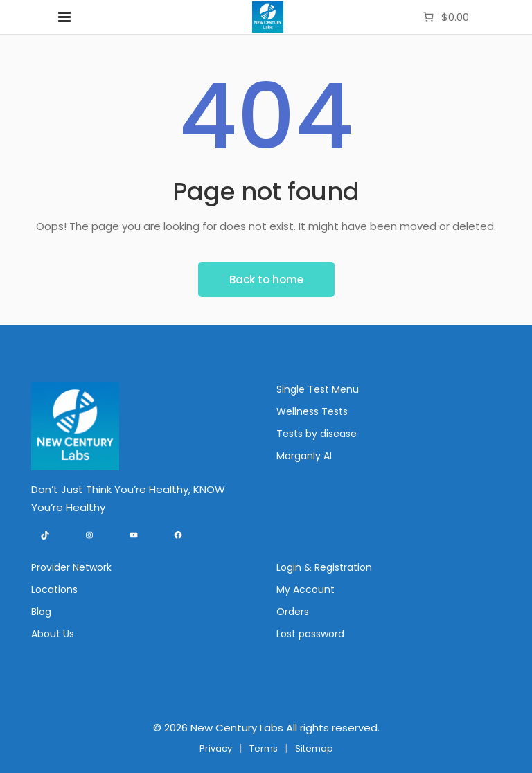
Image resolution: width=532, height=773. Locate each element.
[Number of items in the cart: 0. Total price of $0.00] (444, 17)
